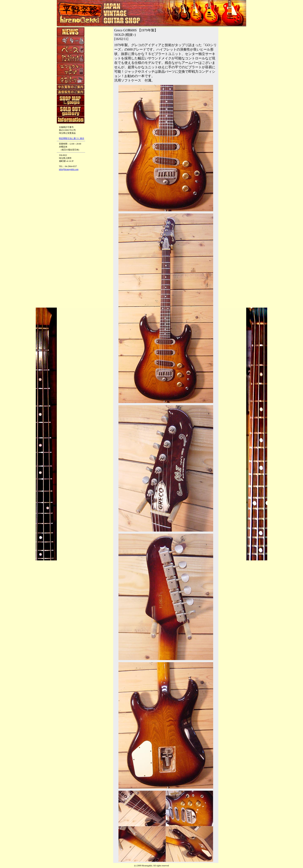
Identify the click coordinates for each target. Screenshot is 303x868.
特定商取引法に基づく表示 (72, 138)
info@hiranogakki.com (69, 169)
